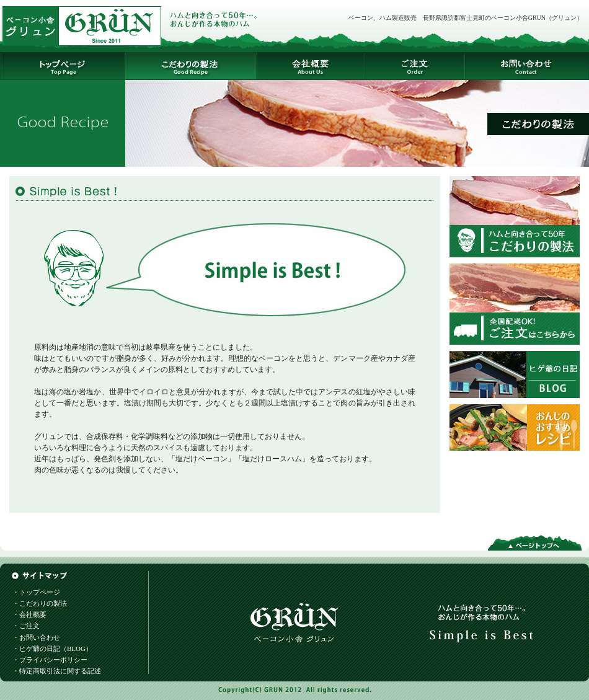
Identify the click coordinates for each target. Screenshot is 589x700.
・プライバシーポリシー (50, 660)
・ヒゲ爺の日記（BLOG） (52, 649)
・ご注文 (26, 626)
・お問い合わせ (36, 637)
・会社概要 (29, 614)
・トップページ (36, 592)
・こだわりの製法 (40, 603)
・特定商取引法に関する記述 (57, 671)
